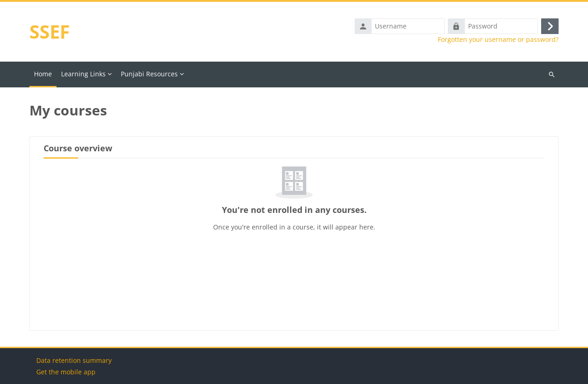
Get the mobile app (66, 372)
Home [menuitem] (43, 74)
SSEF (50, 32)
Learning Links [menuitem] (83, 74)
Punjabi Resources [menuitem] (149, 74)
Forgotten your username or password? (498, 40)
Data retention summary (74, 360)
